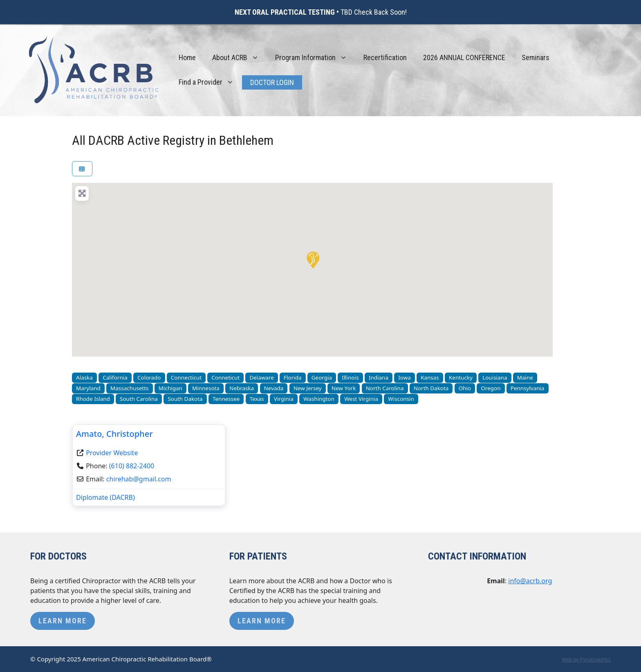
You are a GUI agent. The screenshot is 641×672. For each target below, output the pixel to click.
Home (187, 57)
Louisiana (495, 378)
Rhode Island (93, 399)
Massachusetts (129, 388)
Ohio (465, 388)
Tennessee (226, 399)
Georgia (322, 378)
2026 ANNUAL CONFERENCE (464, 57)
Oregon (491, 388)
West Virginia (361, 399)
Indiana (379, 378)
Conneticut (225, 378)
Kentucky (461, 378)
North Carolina (385, 388)
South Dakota (185, 399)
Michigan (170, 388)
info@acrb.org (530, 581)
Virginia (284, 399)
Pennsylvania (528, 388)
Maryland (88, 388)
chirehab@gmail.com (139, 479)
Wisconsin (401, 399)
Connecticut (186, 378)
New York (344, 388)
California (115, 378)
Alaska (84, 378)
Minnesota (206, 388)
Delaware (261, 378)
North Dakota (431, 388)
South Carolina (139, 399)
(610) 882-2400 (132, 466)
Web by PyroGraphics (586, 660)
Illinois (350, 378)
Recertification (385, 57)
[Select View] (82, 169)
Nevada (274, 388)
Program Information (315, 58)
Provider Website (112, 453)
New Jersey (308, 388)
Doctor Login (272, 82)
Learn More (63, 621)
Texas (257, 399)
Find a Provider (210, 82)
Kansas (430, 378)
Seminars (536, 57)
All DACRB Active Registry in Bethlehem (173, 140)
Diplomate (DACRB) (105, 497)
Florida (292, 378)
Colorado (149, 378)
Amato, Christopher (114, 434)
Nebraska (242, 388)
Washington (319, 399)
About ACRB (240, 58)
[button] (312, 259)
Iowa (405, 378)
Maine (525, 378)
